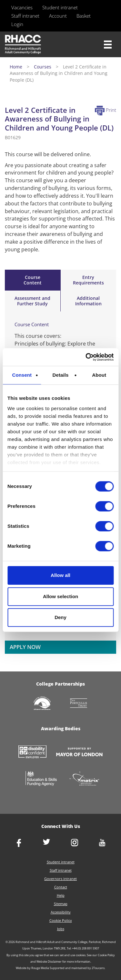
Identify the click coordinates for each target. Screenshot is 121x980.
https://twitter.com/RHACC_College (46, 842)
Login (17, 24)
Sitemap (61, 904)
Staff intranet (25, 16)
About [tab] (99, 375)
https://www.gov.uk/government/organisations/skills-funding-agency (41, 779)
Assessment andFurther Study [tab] (32, 301)
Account (58, 16)
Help (61, 895)
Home (16, 67)
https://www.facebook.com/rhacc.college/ (19, 844)
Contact (61, 887)
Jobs (61, 929)
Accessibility (61, 912)
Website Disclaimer (49, 962)
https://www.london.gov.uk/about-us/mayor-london (79, 752)
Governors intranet (60, 879)
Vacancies (22, 7)
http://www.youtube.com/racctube (102, 843)
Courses (43, 67)
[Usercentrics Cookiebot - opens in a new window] (86, 357)
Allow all (60, 575)
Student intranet (60, 7)
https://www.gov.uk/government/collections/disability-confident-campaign (32, 752)
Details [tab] (61, 375)
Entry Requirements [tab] (88, 280)
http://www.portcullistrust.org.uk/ (79, 704)
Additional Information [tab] (88, 301)
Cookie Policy (61, 920)
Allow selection (60, 596)
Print (106, 110)
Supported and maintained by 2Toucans (77, 968)
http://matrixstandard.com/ (84, 779)
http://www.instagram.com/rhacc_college (75, 843)
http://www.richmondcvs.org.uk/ (42, 704)
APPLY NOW (25, 647)
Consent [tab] (22, 375)
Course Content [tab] (33, 280)
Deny (60, 617)
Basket (84, 16)
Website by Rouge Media (32, 968)
